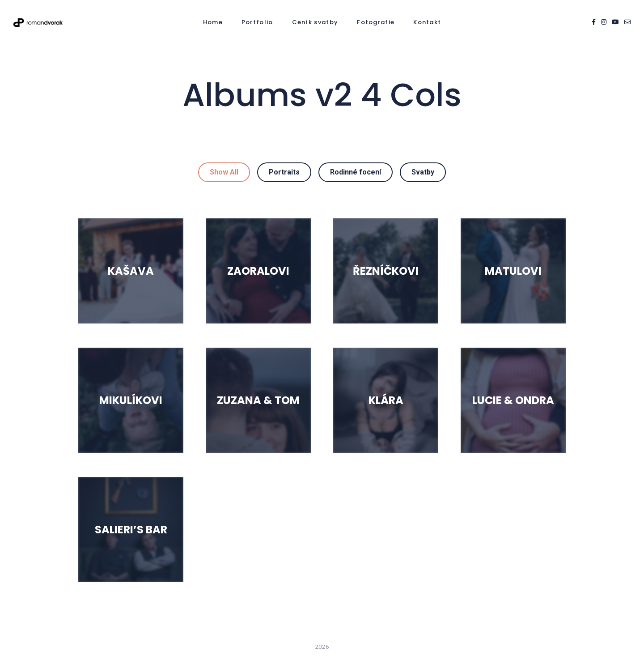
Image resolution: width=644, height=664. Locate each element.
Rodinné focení (356, 172)
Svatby (423, 172)
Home (213, 22)
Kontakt (427, 22)
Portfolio (257, 22)
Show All (224, 172)
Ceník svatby (315, 22)
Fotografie (376, 22)
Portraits (284, 172)
